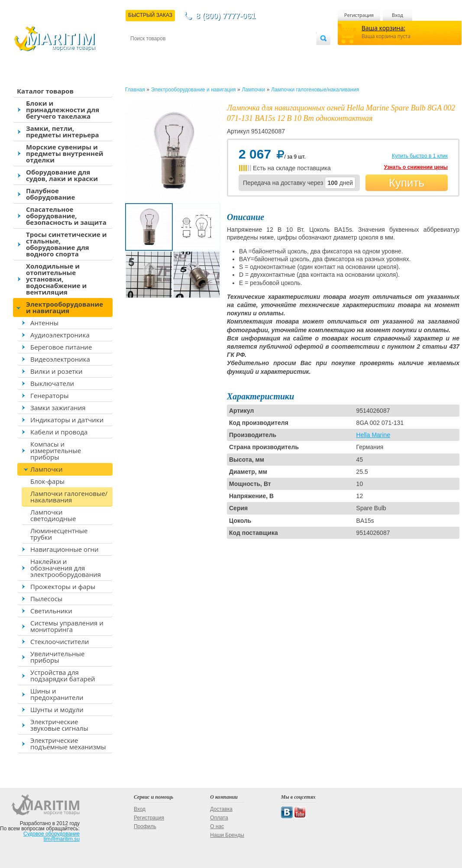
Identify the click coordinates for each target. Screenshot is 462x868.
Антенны (44, 323)
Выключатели (52, 383)
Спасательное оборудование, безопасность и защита (66, 216)
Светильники (51, 611)
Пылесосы (46, 599)
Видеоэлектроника (60, 359)
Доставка (173, 53)
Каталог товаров (45, 91)
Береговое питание (61, 347)
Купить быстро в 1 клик (420, 156)
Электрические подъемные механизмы (68, 743)
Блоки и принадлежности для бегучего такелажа (63, 110)
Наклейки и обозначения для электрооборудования (66, 568)
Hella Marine (373, 435)
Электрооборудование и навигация (65, 307)
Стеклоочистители (60, 641)
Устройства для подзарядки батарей (63, 675)
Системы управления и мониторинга (67, 626)
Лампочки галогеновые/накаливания (69, 497)
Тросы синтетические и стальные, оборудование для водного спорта (66, 244)
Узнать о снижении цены (416, 167)
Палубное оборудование (50, 194)
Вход (397, 15)
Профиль (145, 826)
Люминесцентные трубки (59, 534)
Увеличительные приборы (57, 657)
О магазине (234, 53)
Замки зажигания (58, 408)
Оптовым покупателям (289, 53)
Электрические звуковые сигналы (59, 725)
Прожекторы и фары (63, 586)
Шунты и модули (57, 709)
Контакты (140, 53)
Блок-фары (47, 481)
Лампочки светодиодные (53, 515)
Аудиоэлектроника (60, 335)
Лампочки (47, 469)
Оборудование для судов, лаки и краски (62, 175)
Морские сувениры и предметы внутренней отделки (65, 153)
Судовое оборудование (52, 834)
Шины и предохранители (57, 694)
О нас (217, 826)
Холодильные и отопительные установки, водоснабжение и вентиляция (56, 279)
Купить (407, 183)
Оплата (202, 53)
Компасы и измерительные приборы (56, 450)
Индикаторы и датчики (67, 420)
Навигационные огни (65, 549)
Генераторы (49, 395)
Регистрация (359, 15)
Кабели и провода (59, 432)
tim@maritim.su (61, 839)
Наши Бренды (227, 835)
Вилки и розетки (57, 371)
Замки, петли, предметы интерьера (63, 131)
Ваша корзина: (383, 28)
